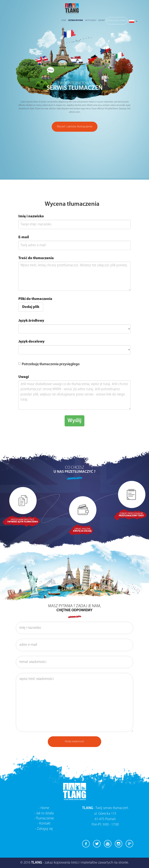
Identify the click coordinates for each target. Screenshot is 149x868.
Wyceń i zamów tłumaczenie (75, 127)
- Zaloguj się (44, 829)
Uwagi (24, 377)
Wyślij (74, 421)
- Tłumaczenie (44, 818)
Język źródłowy (31, 321)
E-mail (24, 237)
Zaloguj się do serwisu (117, 21)
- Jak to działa (44, 813)
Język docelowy (31, 342)
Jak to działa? (91, 20)
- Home (44, 808)
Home (64, 20)
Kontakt (102, 20)
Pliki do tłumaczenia (35, 299)
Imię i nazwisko (31, 216)
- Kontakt (44, 824)
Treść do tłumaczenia (36, 258)
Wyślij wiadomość (74, 742)
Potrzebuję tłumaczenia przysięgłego (49, 364)
